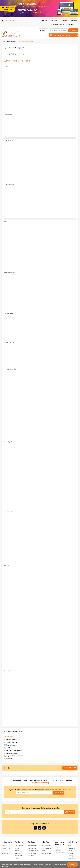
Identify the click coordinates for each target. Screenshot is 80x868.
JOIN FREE (11, 20)
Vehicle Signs (8, 114)
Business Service (11, 753)
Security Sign (8, 671)
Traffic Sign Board (10, 184)
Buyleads (64, 20)
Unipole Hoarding (10, 273)
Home (3, 41)
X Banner (7, 66)
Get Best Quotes (60, 853)
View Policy (5, 866)
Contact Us (5, 853)
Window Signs (9, 140)
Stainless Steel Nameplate (12, 343)
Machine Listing (12, 41)
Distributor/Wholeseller (13, 750)
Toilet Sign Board (9, 442)
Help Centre (70, 24)
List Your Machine (70, 768)
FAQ (77, 24)
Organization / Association (14, 756)
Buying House (10, 745)
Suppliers (54, 20)
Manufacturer (10, 740)
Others (6, 221)
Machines (74, 20)
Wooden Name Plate (10, 369)
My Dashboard (46, 846)
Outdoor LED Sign (10, 313)
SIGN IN (4, 20)
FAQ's (70, 846)
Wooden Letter (9, 511)
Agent (7, 748)
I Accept (72, 864)
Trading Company (11, 742)
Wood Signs (8, 566)
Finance (8, 759)
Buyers (45, 20)
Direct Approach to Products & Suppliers (33, 853)
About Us (4, 846)
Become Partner (46, 853)
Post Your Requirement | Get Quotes (65, 35)
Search (75, 30)
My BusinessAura (57, 24)
